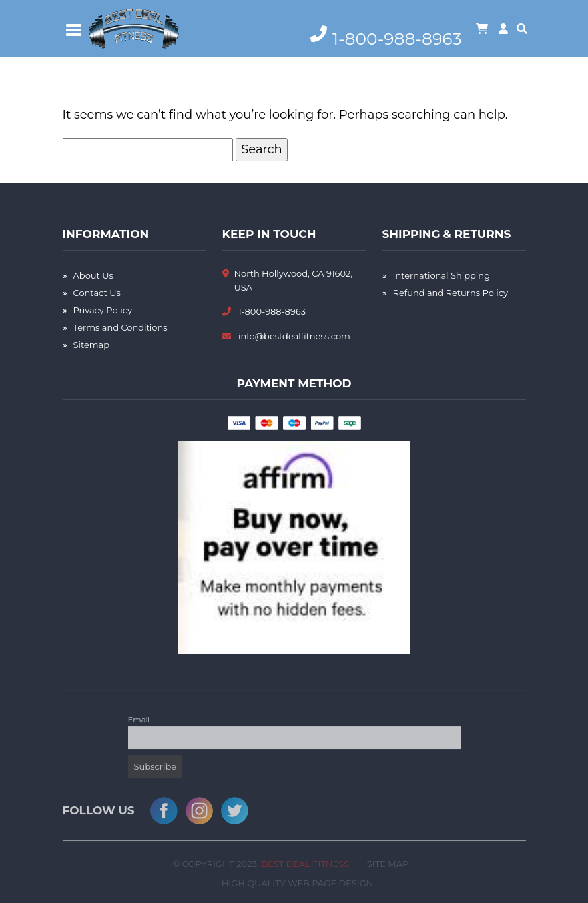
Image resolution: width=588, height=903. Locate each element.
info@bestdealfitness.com (294, 336)
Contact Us (97, 293)
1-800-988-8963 (272, 311)
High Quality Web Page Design (300, 886)
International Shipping (442, 275)
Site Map (385, 866)
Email (139, 722)
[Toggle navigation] (74, 29)
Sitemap (92, 345)
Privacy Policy (103, 310)
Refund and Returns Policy (451, 293)
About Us (93, 275)
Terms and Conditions (121, 327)
